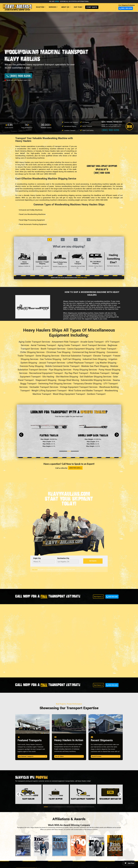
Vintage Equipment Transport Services (79, 387)
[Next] (117, 435)
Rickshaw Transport (100, 373)
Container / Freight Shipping (42, 261)
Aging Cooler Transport (69, 345)
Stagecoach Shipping (46, 380)
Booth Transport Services (53, 349)
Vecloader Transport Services (44, 387)
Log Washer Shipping (106, 363)
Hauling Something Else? (113, 261)
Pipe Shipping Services (60, 370)
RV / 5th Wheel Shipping (95, 261)
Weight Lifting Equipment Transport (49, 391)
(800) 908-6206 (126, 8)
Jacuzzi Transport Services (52, 363)
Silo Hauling (48, 377)
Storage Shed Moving (69, 380)
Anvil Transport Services (94, 345)
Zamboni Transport (96, 394)
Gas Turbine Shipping (51, 359)
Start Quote (98, 597)
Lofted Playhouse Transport (80, 363)
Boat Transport (78, 261)
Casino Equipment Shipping (81, 349)
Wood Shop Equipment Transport (69, 394)
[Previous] (21, 435)
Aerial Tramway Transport (43, 345)
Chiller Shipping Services (32, 352)
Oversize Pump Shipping (32, 366)
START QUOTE (92, 7)
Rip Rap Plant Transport (76, 373)
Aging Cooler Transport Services (34, 342)
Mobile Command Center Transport (62, 366)
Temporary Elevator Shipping (87, 384)
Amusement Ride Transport (65, 342)
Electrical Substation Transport (76, 356)
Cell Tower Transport (106, 349)
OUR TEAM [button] (78, 7)
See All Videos (69, 756)
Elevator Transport (102, 356)
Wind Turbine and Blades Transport (86, 391)
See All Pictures (106, 756)
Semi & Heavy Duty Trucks (60, 261)
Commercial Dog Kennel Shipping (89, 352)
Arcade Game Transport (92, 342)
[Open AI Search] (129, 863)
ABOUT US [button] (65, 7)
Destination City (63, 558)
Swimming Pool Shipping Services (55, 384)
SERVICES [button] (53, 7)
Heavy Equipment (25, 261)
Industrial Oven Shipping (95, 359)
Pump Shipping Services (85, 370)
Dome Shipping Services (48, 356)
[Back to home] (17, 6)
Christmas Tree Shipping (58, 352)
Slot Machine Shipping (67, 377)
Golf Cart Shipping (72, 359)
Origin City (37, 558)
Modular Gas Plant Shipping (95, 366)
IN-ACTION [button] (40, 7)
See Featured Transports (32, 756)
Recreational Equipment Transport (46, 373)
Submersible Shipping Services (96, 380)
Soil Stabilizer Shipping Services (96, 377)
